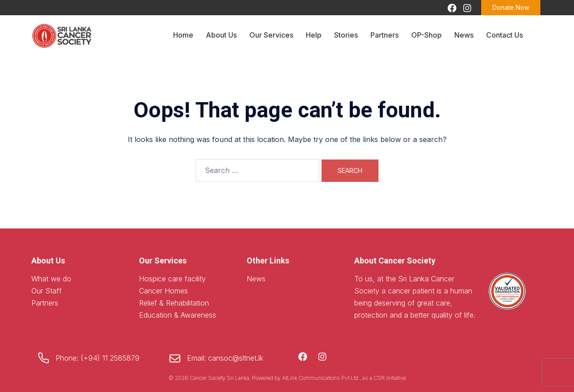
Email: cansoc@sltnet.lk (225, 358)
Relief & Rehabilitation (174, 303)
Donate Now (511, 7)
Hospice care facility (172, 279)
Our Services (271, 35)
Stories (346, 35)
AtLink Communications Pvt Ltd (321, 378)
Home (183, 35)
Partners (385, 35)
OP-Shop (426, 35)
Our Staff (47, 291)
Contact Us (504, 35)
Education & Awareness (178, 315)
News (464, 35)
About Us (221, 35)
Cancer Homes (163, 291)
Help (314, 35)
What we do (51, 279)
